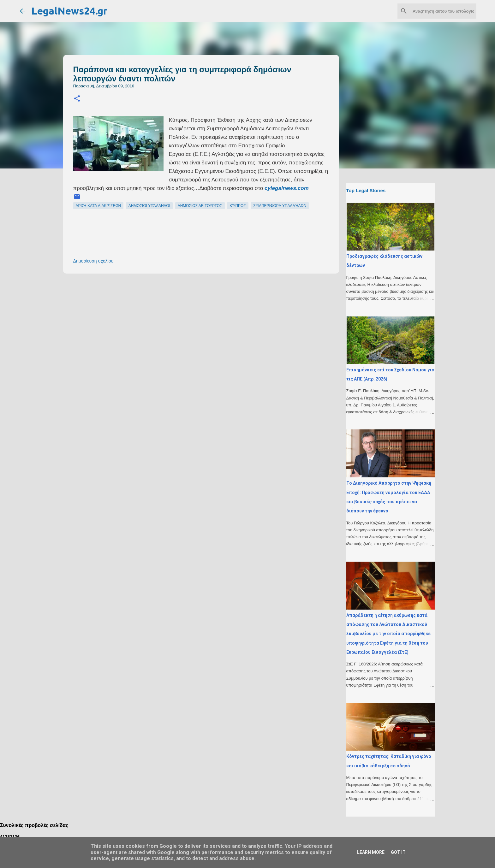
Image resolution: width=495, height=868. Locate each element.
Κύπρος (238, 206)
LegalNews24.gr (69, 11)
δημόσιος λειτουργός (200, 206)
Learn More (371, 852)
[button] (77, 99)
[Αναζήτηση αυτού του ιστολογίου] (443, 11)
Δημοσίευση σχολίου (93, 261)
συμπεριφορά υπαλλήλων (280, 206)
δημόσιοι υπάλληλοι (149, 206)
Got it (398, 852)
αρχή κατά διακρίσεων (98, 206)
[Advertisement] (214, 322)
